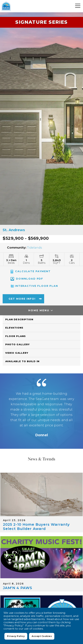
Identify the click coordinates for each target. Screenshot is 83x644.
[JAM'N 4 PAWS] (41, 558)
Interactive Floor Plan (34, 286)
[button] (22, 300)
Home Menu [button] (39, 310)
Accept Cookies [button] (42, 637)
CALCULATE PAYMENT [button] (31, 271)
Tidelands (35, 248)
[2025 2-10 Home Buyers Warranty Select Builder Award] (41, 494)
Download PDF (27, 279)
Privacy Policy (16, 636)
